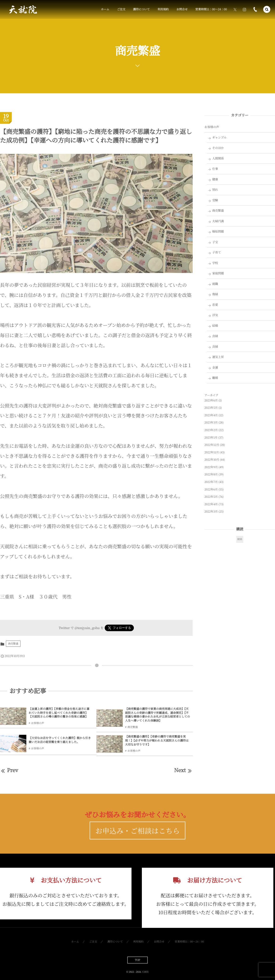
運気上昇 (218, 357)
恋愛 (215, 305)
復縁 (215, 294)
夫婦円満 (218, 221)
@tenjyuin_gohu (87, 628)
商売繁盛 (13, 644)
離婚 (215, 378)
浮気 (215, 315)
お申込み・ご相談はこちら (137, 840)
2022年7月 (211, 482)
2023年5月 (211, 408)
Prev (9, 770)
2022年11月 (212, 452)
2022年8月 (211, 474)
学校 (215, 263)
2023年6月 (211, 400)
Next (183, 770)
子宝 (215, 242)
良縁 (215, 336)
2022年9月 (211, 467)
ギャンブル (219, 137)
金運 (215, 367)
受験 (215, 200)
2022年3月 (211, 511)
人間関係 (218, 158)
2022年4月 (211, 504)
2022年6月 (211, 489)
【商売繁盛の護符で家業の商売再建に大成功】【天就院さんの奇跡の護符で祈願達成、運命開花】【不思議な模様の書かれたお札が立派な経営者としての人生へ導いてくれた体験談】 (158, 715)
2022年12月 (212, 445)
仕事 (215, 169)
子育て (217, 252)
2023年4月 (211, 415)
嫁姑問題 (218, 231)
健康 (215, 179)
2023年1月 (211, 437)
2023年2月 (211, 430)
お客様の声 (38, 723)
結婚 (215, 326)
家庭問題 (218, 273)
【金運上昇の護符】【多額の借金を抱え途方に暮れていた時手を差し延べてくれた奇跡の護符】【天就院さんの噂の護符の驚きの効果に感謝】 (59, 713)
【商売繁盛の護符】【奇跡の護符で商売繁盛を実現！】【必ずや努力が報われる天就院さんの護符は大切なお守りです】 (157, 741)
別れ (215, 190)
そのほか (218, 148)
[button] (267, 9)
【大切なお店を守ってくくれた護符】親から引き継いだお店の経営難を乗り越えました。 (60, 740)
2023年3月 (211, 422)
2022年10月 (212, 460)
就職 (215, 284)
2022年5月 (211, 497)
